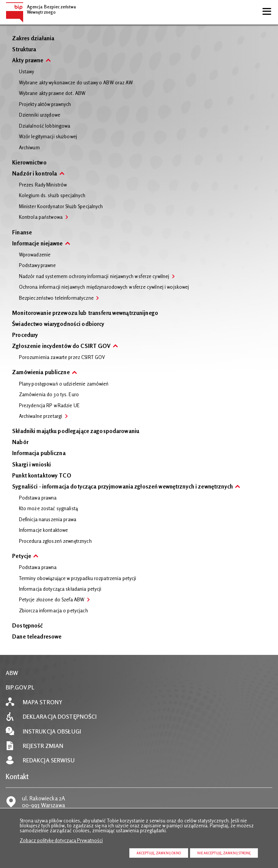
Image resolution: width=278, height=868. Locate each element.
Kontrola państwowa (41, 217)
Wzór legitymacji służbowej (48, 137)
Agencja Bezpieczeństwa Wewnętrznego (41, 8)
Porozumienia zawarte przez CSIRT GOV (62, 357)
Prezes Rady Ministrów (43, 185)
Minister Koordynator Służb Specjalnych (61, 207)
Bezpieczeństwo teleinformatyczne (56, 298)
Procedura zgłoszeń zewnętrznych (55, 541)
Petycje (22, 557)
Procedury (25, 336)
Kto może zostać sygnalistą (48, 509)
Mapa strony (42, 702)
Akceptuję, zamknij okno (159, 853)
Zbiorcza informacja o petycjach (53, 611)
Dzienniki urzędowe (40, 115)
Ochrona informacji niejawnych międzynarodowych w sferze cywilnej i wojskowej (104, 287)
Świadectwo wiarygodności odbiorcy (58, 325)
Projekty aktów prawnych (45, 104)
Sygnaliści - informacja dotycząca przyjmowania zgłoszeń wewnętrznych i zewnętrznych (123, 487)
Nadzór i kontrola (35, 174)
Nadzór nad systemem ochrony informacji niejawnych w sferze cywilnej (94, 277)
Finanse (22, 233)
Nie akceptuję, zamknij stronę (224, 853)
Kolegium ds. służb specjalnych (52, 196)
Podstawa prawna (38, 498)
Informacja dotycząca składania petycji (60, 589)
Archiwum (29, 148)
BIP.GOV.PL (20, 687)
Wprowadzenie (35, 255)
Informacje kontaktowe (44, 530)
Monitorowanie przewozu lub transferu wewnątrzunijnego (85, 314)
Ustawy (27, 72)
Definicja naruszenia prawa (48, 520)
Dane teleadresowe (37, 637)
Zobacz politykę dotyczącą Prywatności (61, 840)
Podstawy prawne (38, 266)
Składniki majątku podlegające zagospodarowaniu (76, 432)
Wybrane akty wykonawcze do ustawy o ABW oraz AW (76, 83)
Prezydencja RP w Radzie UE (49, 406)
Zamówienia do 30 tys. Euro (49, 395)
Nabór (20, 443)
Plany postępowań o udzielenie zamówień (64, 384)
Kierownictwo (29, 163)
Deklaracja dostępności (60, 717)
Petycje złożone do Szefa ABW (52, 600)
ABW (12, 673)
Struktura (24, 50)
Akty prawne (28, 61)
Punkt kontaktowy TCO (42, 476)
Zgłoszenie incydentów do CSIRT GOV (61, 347)
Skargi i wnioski (31, 465)
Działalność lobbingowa (45, 126)
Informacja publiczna (39, 454)
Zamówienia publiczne (41, 373)
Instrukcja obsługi (52, 731)
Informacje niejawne (37, 244)
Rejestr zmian (43, 746)
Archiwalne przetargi (41, 416)
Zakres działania (33, 39)
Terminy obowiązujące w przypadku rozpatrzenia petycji (78, 579)
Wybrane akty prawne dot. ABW (52, 93)
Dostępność (27, 626)
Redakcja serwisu (49, 760)
